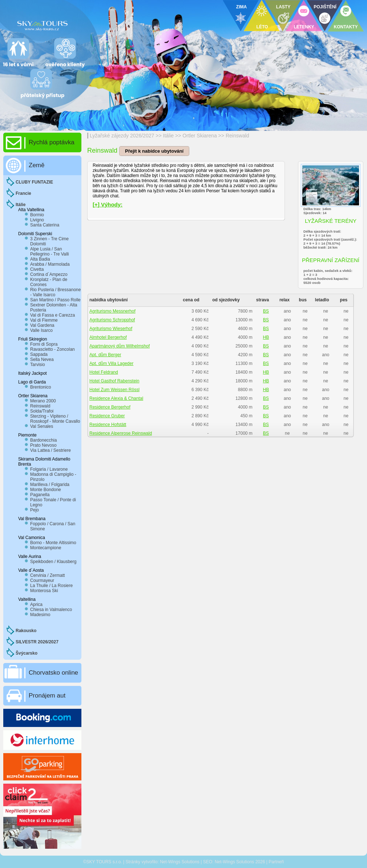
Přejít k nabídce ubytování (154, 151)
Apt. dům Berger (105, 355)
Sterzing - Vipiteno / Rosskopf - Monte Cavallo (55, 419)
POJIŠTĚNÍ (325, 7)
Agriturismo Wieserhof (111, 329)
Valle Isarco (41, 330)
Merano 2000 (43, 401)
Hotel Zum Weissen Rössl (114, 390)
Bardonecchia (43, 440)
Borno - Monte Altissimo (53, 543)
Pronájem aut (47, 696)
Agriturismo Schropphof (112, 320)
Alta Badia (40, 259)
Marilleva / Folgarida (50, 485)
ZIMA (241, 7)
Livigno (37, 220)
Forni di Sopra (44, 344)
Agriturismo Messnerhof (112, 311)
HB (266, 337)
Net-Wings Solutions (180, 862)
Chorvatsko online (53, 673)
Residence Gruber (107, 416)
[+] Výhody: (108, 204)
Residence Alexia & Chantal (116, 398)
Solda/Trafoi (42, 411)
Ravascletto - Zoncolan (53, 349)
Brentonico (41, 387)
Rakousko (26, 631)
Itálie (169, 136)
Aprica (36, 604)
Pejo (35, 510)
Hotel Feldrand (104, 372)
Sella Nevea (42, 359)
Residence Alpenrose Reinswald (121, 433)
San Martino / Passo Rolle (55, 300)
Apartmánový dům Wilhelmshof (120, 346)
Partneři (276, 862)
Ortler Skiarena (199, 136)
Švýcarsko (27, 653)
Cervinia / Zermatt (47, 575)
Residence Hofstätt (108, 425)
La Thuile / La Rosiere (51, 586)
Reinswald (237, 136)
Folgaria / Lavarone (49, 469)
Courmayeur (42, 580)
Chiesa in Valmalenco (51, 610)
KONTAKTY (346, 27)
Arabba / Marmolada (50, 264)
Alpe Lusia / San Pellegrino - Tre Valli (50, 252)
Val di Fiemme (44, 320)
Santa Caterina (45, 225)
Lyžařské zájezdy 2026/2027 (122, 136)
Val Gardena (42, 325)
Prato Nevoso (43, 445)
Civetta (37, 269)
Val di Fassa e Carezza (53, 315)
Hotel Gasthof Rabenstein (114, 381)
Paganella (40, 495)
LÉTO (262, 27)
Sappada (39, 354)
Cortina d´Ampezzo (49, 274)
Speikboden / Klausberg (53, 562)
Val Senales (42, 426)
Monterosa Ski (44, 591)
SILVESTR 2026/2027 (37, 642)
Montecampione (46, 548)
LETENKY (304, 27)
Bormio (37, 215)
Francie (23, 193)
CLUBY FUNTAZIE (34, 182)
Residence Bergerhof (110, 407)
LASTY (283, 7)
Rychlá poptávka (52, 142)
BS (266, 311)
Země (37, 165)
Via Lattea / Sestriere (51, 450)
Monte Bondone (46, 490)
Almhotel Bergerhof (108, 337)
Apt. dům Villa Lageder (111, 363)
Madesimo (40, 615)
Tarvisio (38, 365)
